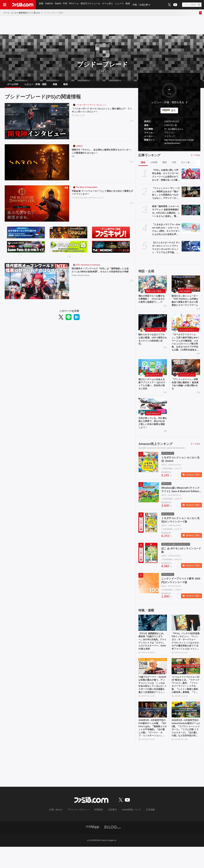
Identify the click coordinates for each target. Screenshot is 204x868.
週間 (164, 165)
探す (174, 113)
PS (166, 132)
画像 (55, 85)
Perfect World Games (81, 282)
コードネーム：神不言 (156, 338)
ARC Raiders (185, 294)
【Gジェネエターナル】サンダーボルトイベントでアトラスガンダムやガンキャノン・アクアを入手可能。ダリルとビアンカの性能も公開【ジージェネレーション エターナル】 (166, 250)
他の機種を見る (175, 132)
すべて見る (195, 158)
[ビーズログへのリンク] (113, 848)
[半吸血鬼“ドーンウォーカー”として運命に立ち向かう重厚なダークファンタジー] (37, 206)
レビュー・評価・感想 (36, 85)
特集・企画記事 (143, 5)
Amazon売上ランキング (156, 458)
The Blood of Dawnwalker (87, 190)
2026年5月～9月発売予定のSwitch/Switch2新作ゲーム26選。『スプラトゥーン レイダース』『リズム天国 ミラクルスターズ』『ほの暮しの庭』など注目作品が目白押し (186, 749)
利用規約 (99, 831)
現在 (143, 165)
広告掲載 (145, 831)
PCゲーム (75, 5)
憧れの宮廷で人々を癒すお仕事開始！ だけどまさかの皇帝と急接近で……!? (152, 304)
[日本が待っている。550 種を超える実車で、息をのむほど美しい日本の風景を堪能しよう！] (153, 418)
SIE (73, 160)
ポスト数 (185, 165)
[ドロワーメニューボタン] (5, 5)
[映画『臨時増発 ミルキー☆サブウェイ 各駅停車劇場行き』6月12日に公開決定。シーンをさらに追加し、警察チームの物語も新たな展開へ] (191, 212)
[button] (169, 150)
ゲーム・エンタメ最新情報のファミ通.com (22, 13)
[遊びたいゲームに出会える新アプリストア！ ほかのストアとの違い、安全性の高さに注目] (153, 377)
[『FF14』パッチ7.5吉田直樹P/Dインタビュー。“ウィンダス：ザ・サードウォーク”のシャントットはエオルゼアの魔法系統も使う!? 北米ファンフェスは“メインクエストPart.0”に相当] (186, 637)
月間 (174, 165)
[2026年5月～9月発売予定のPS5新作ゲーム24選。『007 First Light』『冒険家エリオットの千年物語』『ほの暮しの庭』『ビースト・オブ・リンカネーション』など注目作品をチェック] (153, 729)
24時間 (154, 165)
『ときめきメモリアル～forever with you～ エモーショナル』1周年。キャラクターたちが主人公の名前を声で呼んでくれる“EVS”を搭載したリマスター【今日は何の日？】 (166, 232)
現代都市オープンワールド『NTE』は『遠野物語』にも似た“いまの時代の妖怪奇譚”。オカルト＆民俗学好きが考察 (102, 275)
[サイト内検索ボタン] (192, 5)
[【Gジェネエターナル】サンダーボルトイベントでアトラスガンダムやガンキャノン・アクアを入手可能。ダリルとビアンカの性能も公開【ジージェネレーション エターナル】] (191, 249)
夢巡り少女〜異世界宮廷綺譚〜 (156, 294)
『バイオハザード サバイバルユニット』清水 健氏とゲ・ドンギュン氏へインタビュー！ (101, 113)
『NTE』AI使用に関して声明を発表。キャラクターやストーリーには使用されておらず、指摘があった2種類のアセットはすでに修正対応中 (166, 178)
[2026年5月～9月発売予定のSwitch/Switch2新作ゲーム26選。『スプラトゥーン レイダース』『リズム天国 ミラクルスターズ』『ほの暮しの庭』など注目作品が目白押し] (186, 729)
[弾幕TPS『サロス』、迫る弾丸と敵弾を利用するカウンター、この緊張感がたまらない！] (37, 165)
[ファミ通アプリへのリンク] (92, 848)
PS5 (66, 5)
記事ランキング (149, 158)
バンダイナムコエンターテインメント (88, 201)
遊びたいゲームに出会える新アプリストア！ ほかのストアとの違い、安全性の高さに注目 (153, 395)
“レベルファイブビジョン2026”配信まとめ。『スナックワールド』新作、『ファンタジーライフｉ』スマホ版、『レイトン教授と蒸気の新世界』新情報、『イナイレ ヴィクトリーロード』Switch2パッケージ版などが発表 (186, 702)
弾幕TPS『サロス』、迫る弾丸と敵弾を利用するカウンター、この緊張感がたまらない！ (102, 154)
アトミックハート (187, 385)
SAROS (79, 149)
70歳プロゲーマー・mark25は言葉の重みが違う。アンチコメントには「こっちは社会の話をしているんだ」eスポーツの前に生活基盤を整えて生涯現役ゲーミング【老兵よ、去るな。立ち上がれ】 (152, 702)
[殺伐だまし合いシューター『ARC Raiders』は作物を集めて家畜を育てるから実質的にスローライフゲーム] (186, 286)
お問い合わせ (61, 831)
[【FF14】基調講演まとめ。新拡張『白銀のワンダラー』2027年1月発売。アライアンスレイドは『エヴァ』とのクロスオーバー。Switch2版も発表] (153, 637)
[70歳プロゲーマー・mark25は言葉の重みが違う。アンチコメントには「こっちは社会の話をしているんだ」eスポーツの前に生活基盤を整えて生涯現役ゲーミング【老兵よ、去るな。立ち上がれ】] (153, 683)
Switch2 (50, 5)
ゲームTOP (13, 85)
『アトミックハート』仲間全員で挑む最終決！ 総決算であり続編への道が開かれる (186, 395)
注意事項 (111, 831)
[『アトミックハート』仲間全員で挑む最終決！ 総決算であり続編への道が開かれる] (186, 377)
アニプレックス (78, 119)
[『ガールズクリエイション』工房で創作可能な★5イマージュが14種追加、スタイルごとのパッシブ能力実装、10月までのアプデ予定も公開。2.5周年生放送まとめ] (186, 330)
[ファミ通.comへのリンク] (23, 5)
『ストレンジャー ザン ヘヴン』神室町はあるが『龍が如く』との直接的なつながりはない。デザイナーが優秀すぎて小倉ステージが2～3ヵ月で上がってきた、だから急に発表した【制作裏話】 (166, 196)
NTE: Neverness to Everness (88, 267)
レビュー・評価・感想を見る (168, 105)
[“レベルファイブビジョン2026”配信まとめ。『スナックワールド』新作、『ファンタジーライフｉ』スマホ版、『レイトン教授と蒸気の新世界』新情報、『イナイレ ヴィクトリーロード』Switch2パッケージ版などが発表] (186, 683)
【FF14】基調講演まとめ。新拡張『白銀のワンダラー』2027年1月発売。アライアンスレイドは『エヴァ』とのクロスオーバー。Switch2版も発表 (152, 656)
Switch (59, 5)
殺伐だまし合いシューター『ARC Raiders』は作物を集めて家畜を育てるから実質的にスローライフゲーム (186, 306)
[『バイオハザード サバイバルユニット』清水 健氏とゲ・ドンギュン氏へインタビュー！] (37, 124)
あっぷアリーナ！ (154, 385)
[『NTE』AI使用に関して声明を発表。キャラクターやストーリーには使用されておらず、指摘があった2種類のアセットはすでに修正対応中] (191, 176)
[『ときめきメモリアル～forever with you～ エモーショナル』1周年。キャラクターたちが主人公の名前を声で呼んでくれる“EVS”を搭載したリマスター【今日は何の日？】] (191, 231)
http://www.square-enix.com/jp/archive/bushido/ (179, 144)
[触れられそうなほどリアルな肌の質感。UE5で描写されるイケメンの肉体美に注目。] (153, 330)
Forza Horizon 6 (153, 425)
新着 (41, 5)
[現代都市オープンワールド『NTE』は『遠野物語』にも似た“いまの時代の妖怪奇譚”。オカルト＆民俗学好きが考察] (37, 284)
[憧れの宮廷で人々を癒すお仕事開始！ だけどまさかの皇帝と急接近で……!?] (153, 286)
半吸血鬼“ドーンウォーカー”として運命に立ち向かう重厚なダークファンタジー (102, 195)
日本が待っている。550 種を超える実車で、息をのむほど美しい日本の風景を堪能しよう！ (152, 436)
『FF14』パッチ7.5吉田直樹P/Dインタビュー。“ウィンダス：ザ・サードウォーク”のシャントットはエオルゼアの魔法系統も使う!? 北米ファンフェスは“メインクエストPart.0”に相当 (186, 656)
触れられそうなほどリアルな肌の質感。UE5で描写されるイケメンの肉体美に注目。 (152, 348)
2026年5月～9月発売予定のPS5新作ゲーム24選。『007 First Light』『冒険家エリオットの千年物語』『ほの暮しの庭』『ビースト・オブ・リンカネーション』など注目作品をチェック (153, 749)
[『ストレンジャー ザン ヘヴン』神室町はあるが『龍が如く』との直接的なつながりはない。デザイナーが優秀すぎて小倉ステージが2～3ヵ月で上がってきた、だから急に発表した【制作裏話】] (191, 194)
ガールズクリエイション (189, 338)
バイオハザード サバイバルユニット (91, 107)
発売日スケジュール (92, 5)
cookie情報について (128, 831)
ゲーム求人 (110, 5)
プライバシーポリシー (81, 831)
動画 (130, 5)
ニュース (122, 5)
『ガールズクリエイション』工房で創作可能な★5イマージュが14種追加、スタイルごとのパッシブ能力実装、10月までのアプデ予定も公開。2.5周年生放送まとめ (186, 351)
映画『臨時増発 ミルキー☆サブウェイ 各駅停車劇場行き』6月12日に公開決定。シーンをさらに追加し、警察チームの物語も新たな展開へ (166, 214)
